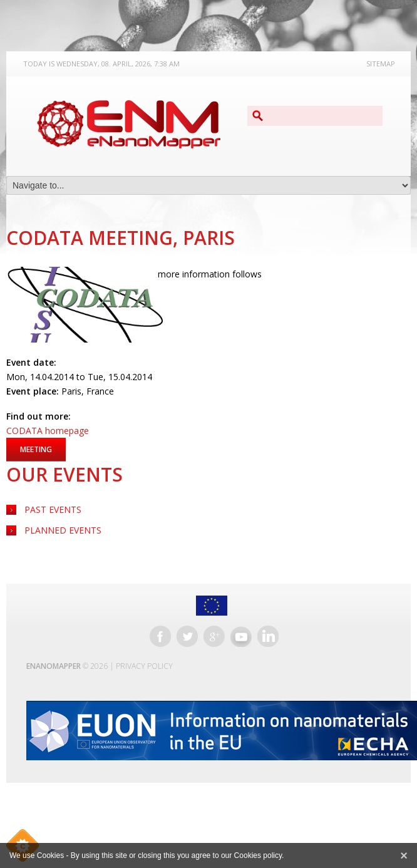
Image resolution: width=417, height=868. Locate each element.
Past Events (53, 509)
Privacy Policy (144, 666)
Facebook (160, 636)
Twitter (187, 636)
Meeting (36, 449)
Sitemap (381, 64)
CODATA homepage (48, 431)
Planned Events (63, 530)
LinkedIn (268, 636)
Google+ (214, 636)
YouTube (241, 636)
